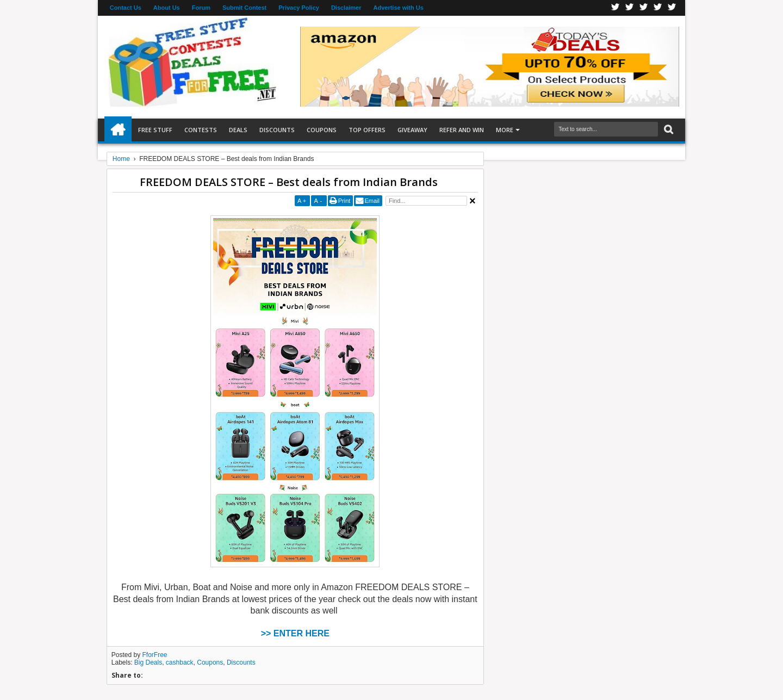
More (505, 130)
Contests (201, 130)
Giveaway (412, 130)
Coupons (322, 130)
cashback (180, 662)
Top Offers (367, 130)
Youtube (672, 8)
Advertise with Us (399, 8)
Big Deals (148, 662)
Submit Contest (244, 8)
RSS (658, 8)
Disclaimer (346, 8)
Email (372, 201)
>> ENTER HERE (295, 633)
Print (344, 201)
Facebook (616, 8)
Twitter (630, 8)
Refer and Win (462, 130)
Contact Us (126, 8)
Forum (201, 8)
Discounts (277, 130)
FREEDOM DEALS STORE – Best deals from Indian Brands (289, 182)
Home (118, 130)
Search (667, 130)
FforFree (155, 655)
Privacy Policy (299, 8)
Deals (238, 130)
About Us (167, 8)
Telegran (644, 8)
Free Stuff (155, 130)
